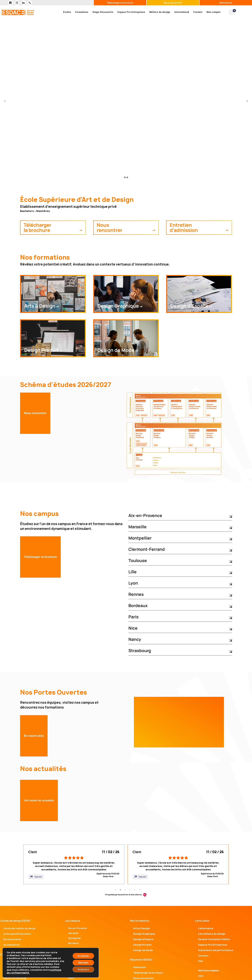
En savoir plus (34, 736)
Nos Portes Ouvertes (54, 692)
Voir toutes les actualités (39, 800)
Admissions (226, 3)
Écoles (67, 12)
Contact (198, 12)
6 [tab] (140, 890)
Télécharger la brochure (120, 3)
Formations (82, 12)
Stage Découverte (103, 12)
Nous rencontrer (173, 3)
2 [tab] (120, 890)
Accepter (83, 956)
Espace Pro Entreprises (131, 12)
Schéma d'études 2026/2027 (66, 385)
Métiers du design (160, 12)
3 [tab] (125, 890)
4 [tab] (130, 890)
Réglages (83, 969)
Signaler (36, 877)
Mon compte (214, 12)
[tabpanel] (74, 864)
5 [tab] (135, 890)
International (182, 12)
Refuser (83, 963)
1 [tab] (116, 890)
